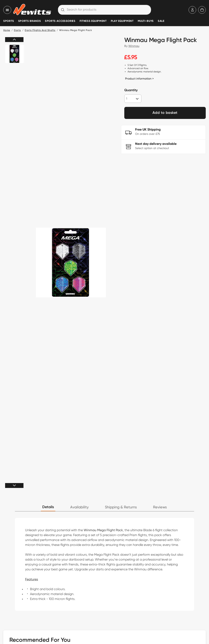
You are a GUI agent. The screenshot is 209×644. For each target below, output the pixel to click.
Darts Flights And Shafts (40, 30)
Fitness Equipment (93, 21)
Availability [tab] (79, 507)
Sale (161, 21)
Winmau (134, 46)
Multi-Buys (146, 21)
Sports (9, 21)
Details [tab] (48, 507)
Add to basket (165, 113)
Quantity (131, 90)
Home (7, 30)
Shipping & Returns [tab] (121, 507)
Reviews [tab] (160, 507)
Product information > (139, 79)
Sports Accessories (60, 21)
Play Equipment (122, 21)
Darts (17, 30)
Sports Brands (29, 21)
